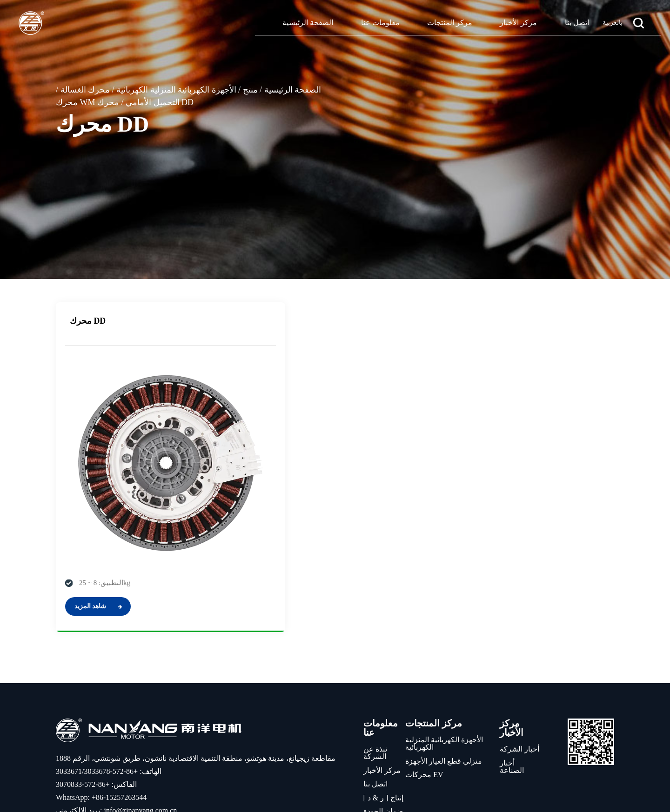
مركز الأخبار (518, 23)
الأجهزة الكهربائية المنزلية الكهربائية (176, 90)
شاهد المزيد (98, 513)
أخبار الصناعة (512, 674)
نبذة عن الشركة (375, 660)
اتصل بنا (577, 23)
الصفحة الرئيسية (308, 23)
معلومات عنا (380, 23)
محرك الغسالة (85, 90)
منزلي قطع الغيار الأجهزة (444, 668)
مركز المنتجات (450, 23)
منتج (250, 90)
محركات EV (424, 682)
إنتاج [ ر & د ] (383, 705)
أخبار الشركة (519, 656)
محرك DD (88, 321)
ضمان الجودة (383, 719)
